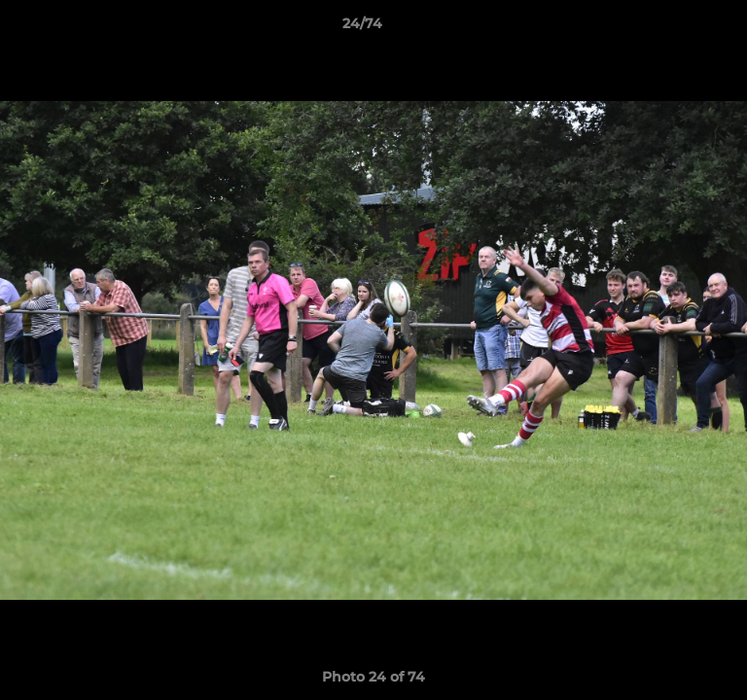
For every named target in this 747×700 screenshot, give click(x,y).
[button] (677, 28)
